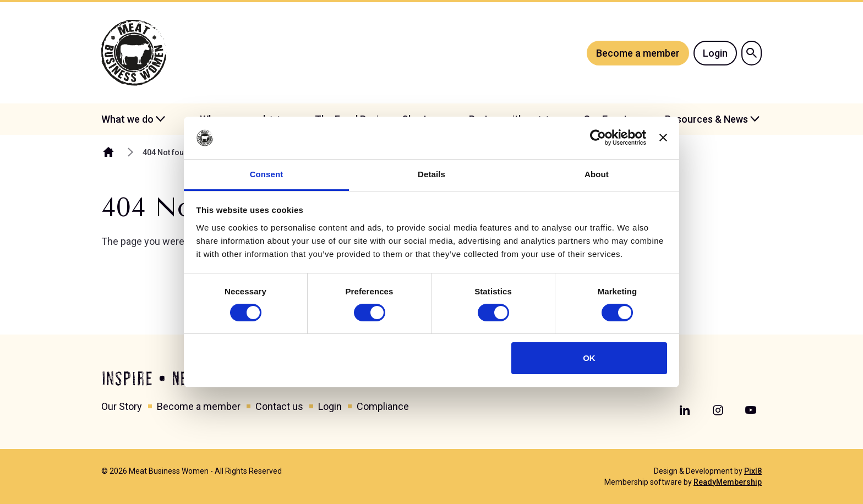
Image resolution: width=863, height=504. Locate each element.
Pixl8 (753, 471)
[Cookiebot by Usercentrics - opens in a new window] (598, 138)
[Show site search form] (752, 53)
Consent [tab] (267, 174)
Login (715, 53)
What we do (127, 119)
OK (589, 358)
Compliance (383, 406)
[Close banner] (663, 138)
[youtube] (751, 410)
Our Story (122, 406)
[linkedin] (685, 410)
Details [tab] (431, 174)
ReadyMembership (728, 482)
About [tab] (597, 174)
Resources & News (706, 119)
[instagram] (718, 410)
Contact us (279, 406)
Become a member (638, 53)
